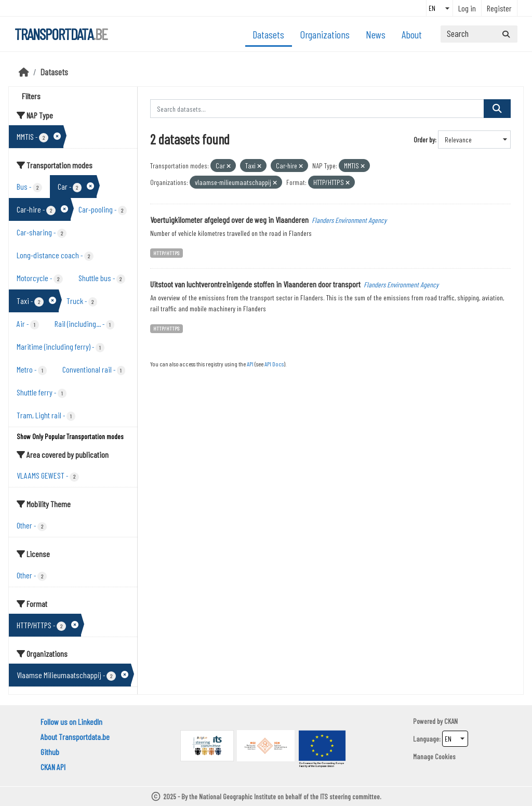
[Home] (24, 72)
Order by (424, 140)
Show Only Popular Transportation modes (70, 436)
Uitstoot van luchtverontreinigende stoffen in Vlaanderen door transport (255, 284)
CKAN (451, 721)
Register (499, 8)
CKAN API (53, 767)
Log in (467, 8)
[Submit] (506, 34)
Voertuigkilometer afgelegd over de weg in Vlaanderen (229, 220)
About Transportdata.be (75, 737)
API (250, 364)
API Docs (274, 364)
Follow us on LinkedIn (71, 722)
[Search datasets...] (479, 34)
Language (426, 739)
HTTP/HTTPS (166, 253)
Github (50, 752)
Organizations (325, 34)
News (376, 34)
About (412, 34)
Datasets (268, 34)
